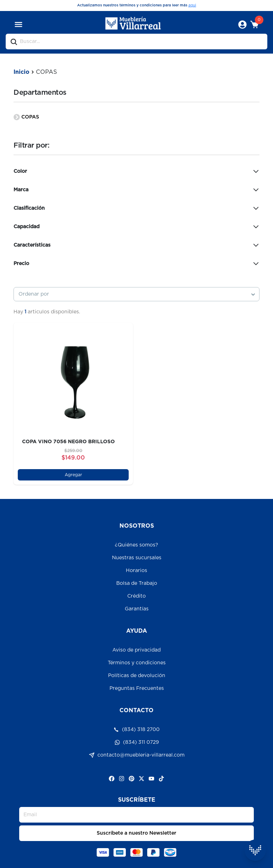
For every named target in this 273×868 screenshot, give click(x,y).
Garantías (137, 609)
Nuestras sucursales (137, 558)
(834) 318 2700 (136, 730)
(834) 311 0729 (137, 742)
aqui (192, 5)
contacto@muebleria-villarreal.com (137, 755)
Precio (136, 264)
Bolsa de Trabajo (137, 583)
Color (136, 171)
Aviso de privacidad (136, 650)
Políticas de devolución (137, 676)
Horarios (136, 571)
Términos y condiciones (137, 663)
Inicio (22, 72)
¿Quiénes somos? (136, 545)
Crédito (136, 596)
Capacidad (136, 227)
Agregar (73, 475)
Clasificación (136, 208)
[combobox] (136, 294)
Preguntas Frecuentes (137, 688)
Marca (136, 190)
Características (136, 245)
